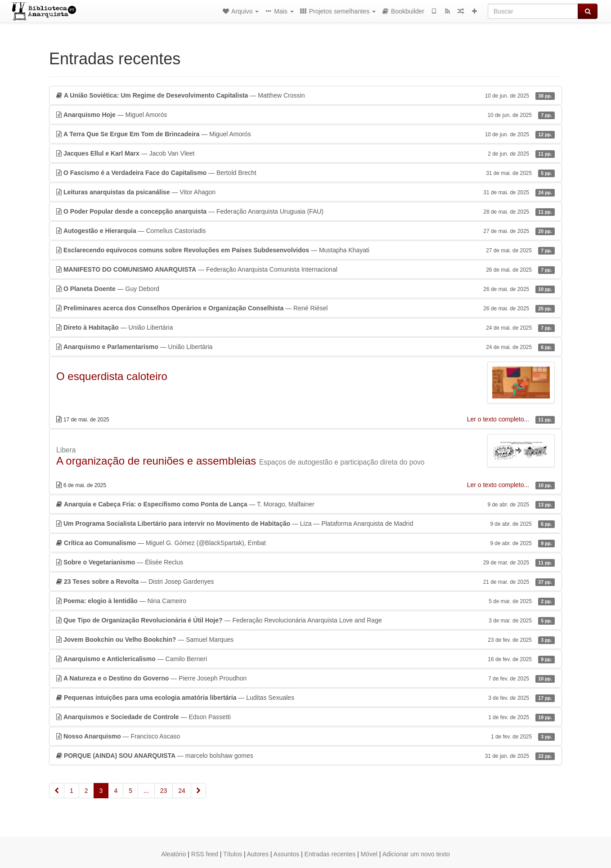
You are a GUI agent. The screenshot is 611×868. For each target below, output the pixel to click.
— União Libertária (305, 327)
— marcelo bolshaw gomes (305, 756)
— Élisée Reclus (305, 562)
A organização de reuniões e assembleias (156, 461)
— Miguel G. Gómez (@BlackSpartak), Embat (305, 543)
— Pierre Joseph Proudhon (305, 678)
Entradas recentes (330, 854)
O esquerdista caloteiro (112, 376)
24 (182, 791)
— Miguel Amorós (305, 115)
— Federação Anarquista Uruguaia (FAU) (305, 211)
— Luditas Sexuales (305, 698)
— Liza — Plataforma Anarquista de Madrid (305, 523)
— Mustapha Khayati (305, 250)
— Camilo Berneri (305, 659)
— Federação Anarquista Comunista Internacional (305, 269)
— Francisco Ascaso (305, 736)
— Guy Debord (305, 289)
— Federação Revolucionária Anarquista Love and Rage (305, 620)
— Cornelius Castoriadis (305, 231)
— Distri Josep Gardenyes (305, 582)
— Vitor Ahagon (305, 192)
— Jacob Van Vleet (305, 153)
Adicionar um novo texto (416, 854)
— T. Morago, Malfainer (305, 504)
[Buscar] (533, 11)
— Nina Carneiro (305, 601)
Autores (258, 854)
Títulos (233, 854)
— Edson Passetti (305, 717)
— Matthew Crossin (305, 95)
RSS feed (205, 854)
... (146, 791)
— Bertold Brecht (305, 173)
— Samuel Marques (305, 640)
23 (164, 791)
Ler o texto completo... (499, 419)
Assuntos (287, 854)
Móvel (369, 854)
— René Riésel (305, 308)
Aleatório (173, 854)
